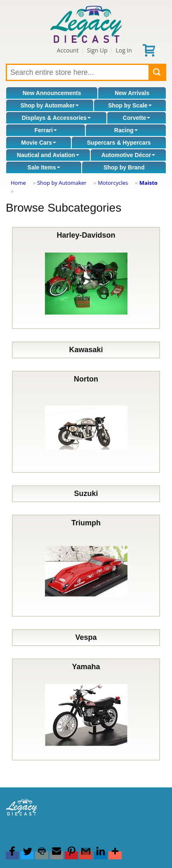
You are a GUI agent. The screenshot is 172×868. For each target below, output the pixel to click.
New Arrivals (132, 93)
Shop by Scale (130, 105)
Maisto (148, 183)
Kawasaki (86, 350)
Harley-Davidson (86, 278)
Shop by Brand (124, 167)
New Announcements (52, 93)
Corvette (137, 118)
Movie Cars (39, 143)
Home (18, 183)
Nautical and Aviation (48, 155)
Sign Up (97, 50)
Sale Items (44, 167)
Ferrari (45, 130)
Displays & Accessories (56, 118)
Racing (126, 130)
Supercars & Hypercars (119, 143)
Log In (124, 50)
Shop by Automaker (49, 105)
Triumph (86, 566)
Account (68, 50)
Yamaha (86, 709)
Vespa (86, 637)
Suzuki (86, 494)
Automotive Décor (128, 155)
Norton (86, 422)
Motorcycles (113, 183)
